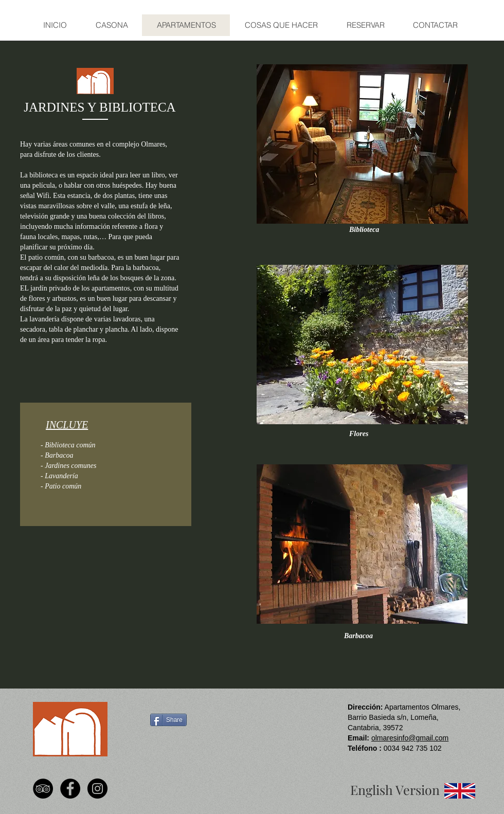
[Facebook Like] (168, 748)
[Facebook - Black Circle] (70, 789)
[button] (362, 144)
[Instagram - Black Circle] (97, 789)
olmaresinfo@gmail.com (410, 738)
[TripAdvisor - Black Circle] (43, 789)
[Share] (168, 720)
